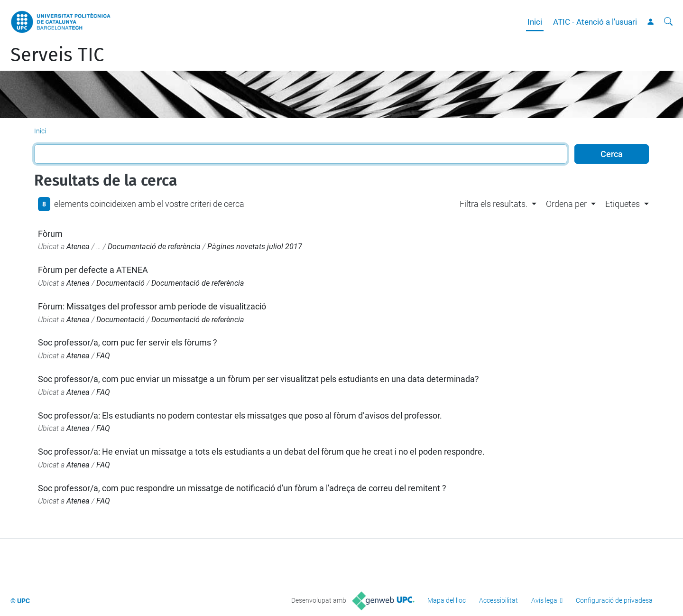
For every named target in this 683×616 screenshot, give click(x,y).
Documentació (120, 283)
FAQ (103, 356)
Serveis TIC (57, 55)
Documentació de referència (154, 247)
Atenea (78, 247)
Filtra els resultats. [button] (494, 204)
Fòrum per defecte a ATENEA (93, 270)
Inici (535, 22)
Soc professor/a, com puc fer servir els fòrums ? (128, 342)
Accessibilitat (498, 600)
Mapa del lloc (447, 600)
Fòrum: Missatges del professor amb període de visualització (152, 306)
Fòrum (50, 234)
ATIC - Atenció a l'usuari (595, 22)
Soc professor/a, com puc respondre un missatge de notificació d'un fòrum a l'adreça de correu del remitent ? (242, 488)
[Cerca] (668, 22)
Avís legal (545, 600)
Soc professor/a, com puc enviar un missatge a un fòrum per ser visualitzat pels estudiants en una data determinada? (258, 379)
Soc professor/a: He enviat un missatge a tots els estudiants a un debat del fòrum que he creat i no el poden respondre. (261, 452)
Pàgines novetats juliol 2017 (255, 247)
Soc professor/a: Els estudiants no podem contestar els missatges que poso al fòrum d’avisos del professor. (240, 415)
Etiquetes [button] (623, 204)
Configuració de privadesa (614, 600)
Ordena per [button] (566, 204)
